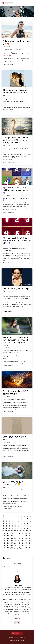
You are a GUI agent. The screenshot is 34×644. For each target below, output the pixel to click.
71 (30, 525)
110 (4, 534)
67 (18, 525)
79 (24, 527)
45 (13, 522)
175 (8, 547)
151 (8, 542)
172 (26, 546)
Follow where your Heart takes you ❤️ (17, 42)
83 (7, 529)
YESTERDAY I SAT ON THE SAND (15, 438)
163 (22, 544)
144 (12, 540)
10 (27, 515)
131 (22, 537)
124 (26, 535)
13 (7, 517)
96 (15, 530)
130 (19, 537)
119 (8, 535)
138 (19, 539)
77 (18, 527)
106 (19, 532)
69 (24, 525)
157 (30, 542)
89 (24, 529)
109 (30, 532)
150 (4, 542)
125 (30, 535)
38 (21, 520)
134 (4, 539)
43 (7, 522)
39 (24, 520)
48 (21, 522)
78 (21, 527)
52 (4, 524)
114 (19, 534)
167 (8, 546)
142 (4, 540)
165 (30, 544)
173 (30, 546)
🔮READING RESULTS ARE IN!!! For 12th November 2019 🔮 (17, 190)
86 (16, 529)
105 (15, 532)
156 (26, 542)
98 (21, 530)
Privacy (11, 637)
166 (4, 546)
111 (8, 534)
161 (15, 544)
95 (12, 530)
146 (19, 540)
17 (18, 517)
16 (16, 517)
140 (26, 539)
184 (17, 549)
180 (26, 547)
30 (27, 518)
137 (15, 539)
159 (8, 544)
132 (26, 537)
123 (22, 535)
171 (22, 546)
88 (21, 529)
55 (13, 524)
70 (27, 525)
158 (4, 544)
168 (12, 546)
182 (10, 549)
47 (18, 522)
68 (21, 525)
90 (27, 529)
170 (19, 546)
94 (9, 530)
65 (13, 525)
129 (15, 537)
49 (24, 522)
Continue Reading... (8, 64)
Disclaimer (22, 637)
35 (13, 520)
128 (12, 537)
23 (7, 518)
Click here (23, 208)
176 (12, 547)
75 (13, 527)
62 (4, 525)
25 (13, 518)
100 (27, 530)
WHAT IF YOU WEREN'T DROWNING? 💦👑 (13, 483)
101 (31, 530)
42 (4, 522)
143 (8, 540)
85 (13, 529)
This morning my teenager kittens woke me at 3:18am (16, 91)
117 (30, 534)
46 (16, 522)
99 (24, 530)
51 (30, 522)
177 (15, 547)
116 (26, 534)
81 (30, 527)
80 (27, 527)
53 (7, 524)
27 (18, 518)
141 (30, 539)
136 (12, 539)
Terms (16, 637)
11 (30, 515)
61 (30, 524)
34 (10, 520)
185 (21, 549)
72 (4, 527)
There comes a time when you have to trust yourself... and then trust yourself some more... (17, 341)
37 (18, 520)
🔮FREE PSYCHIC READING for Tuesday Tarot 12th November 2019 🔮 (17, 240)
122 (19, 535)
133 (30, 537)
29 (24, 518)
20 (27, 517)
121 (15, 535)
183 (14, 549)
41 (30, 520)
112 (12, 534)
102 (4, 532)
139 (22, 539)
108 (26, 532)
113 (15, 534)
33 (7, 520)
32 (4, 520)
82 (4, 529)
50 (27, 522)
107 (22, 532)
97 (18, 530)
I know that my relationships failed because (16, 290)
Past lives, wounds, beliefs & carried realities (16, 393)
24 (10, 518)
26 (16, 518)
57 (18, 524)
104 (12, 532)
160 (12, 544)
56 (16, 524)
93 (6, 530)
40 (27, 520)
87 (18, 529)
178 (19, 547)
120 (12, 535)
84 (10, 529)
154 (19, 542)
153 (15, 542)
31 (30, 518)
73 (7, 527)
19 (24, 517)
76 (16, 527)
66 (16, 525)
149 (30, 540)
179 (22, 547)
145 (15, 540)
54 (10, 524)
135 (8, 539)
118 (4, 535)
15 (13, 517)
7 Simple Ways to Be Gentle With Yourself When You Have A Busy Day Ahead (16, 140)
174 (4, 547)
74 (10, 527)
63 (7, 525)
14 (10, 517)
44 (10, 522)
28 (21, 518)
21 (30, 517)
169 (15, 546)
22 (4, 518)
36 (16, 520)
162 (19, 544)
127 (8, 537)
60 (27, 524)
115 (22, 534)
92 (3, 530)
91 (30, 529)
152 (12, 542)
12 (4, 517)
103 (8, 532)
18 (21, 517)
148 (26, 540)
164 (26, 544)
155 (22, 542)
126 (4, 537)
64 (10, 525)
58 (21, 524)
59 (24, 524)
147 (22, 540)
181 (30, 547)
